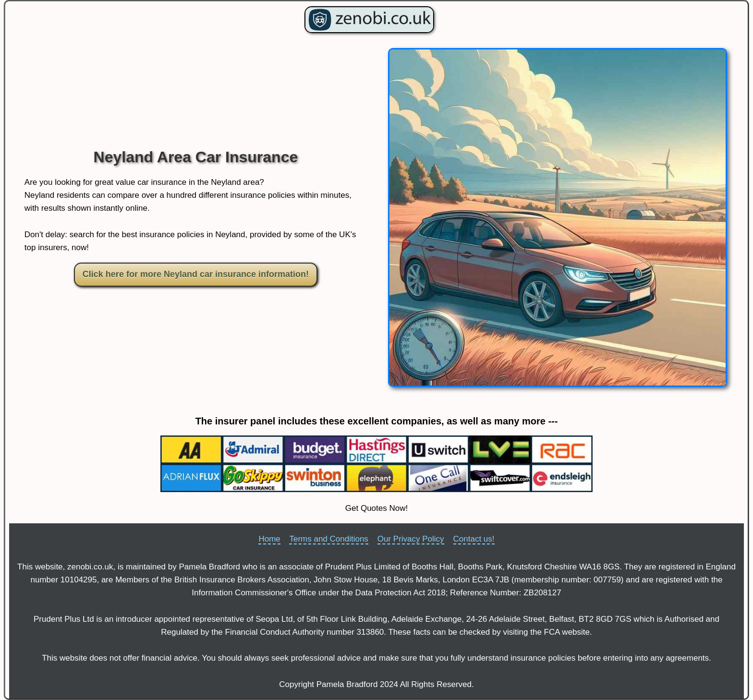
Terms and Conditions (328, 539)
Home (269, 539)
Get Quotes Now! (376, 508)
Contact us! (474, 539)
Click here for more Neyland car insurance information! (196, 274)
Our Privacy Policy (411, 539)
